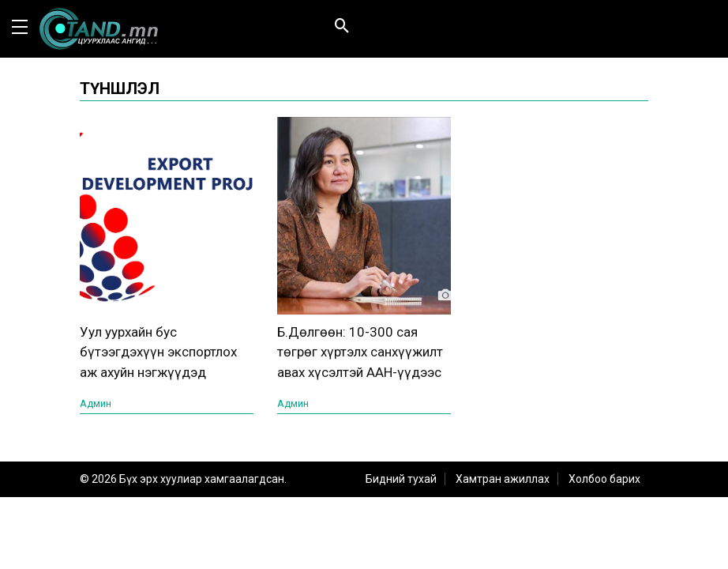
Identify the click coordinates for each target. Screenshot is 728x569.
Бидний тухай (401, 479)
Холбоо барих (604, 479)
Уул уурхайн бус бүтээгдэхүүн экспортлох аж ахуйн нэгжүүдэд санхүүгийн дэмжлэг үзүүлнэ (158, 372)
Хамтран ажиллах (503, 479)
